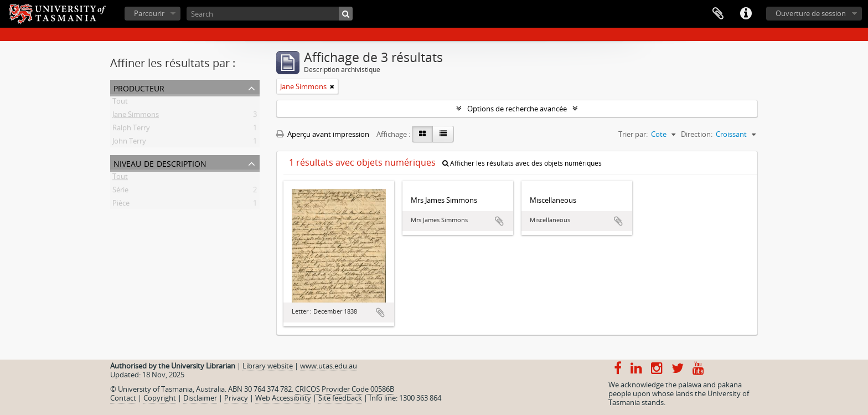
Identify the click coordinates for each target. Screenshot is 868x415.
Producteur (139, 87)
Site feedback (340, 398)
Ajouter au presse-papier (380, 312)
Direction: (697, 134)
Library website (268, 366)
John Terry (129, 143)
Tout (120, 103)
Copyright (160, 398)
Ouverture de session (811, 13)
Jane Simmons (136, 116)
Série (120, 192)
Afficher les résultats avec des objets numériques (522, 163)
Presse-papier (718, 14)
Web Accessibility (283, 398)
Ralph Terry (131, 130)
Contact (123, 398)
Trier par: (633, 134)
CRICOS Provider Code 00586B (345, 389)
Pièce (121, 205)
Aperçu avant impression (323, 134)
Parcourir (149, 13)
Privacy (236, 398)
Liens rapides (746, 14)
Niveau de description (160, 163)
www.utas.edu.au (329, 366)
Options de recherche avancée (517, 109)
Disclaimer (200, 398)
